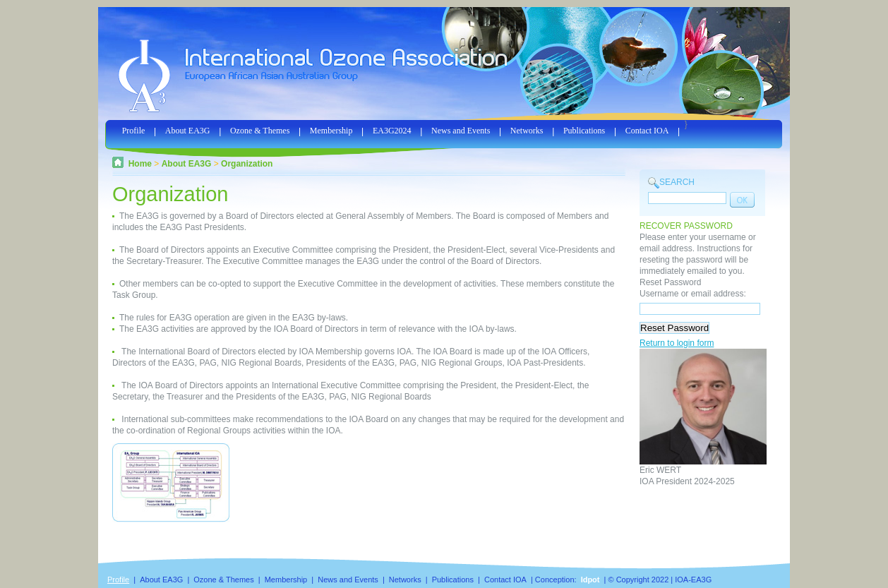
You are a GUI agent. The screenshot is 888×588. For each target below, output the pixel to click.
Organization (247, 164)
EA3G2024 (392, 131)
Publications (584, 131)
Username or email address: (693, 294)
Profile (134, 131)
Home (140, 164)
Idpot (590, 580)
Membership (331, 131)
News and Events (461, 131)
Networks (527, 131)
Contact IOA (647, 131)
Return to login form (677, 343)
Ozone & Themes (260, 131)
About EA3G (188, 131)
